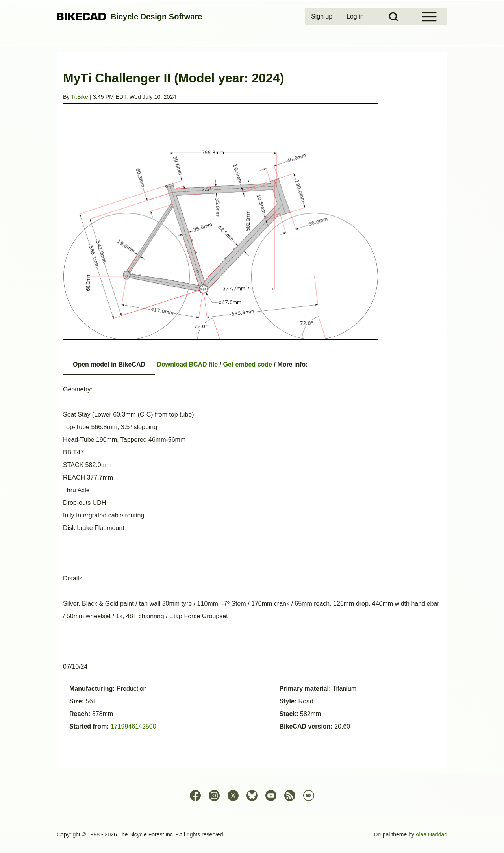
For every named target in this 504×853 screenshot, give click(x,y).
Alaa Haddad (431, 834)
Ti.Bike (80, 97)
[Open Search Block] (393, 17)
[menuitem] (322, 17)
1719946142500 (133, 726)
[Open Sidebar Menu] (429, 17)
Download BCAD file (187, 364)
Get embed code (248, 364)
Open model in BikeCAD (109, 364)
